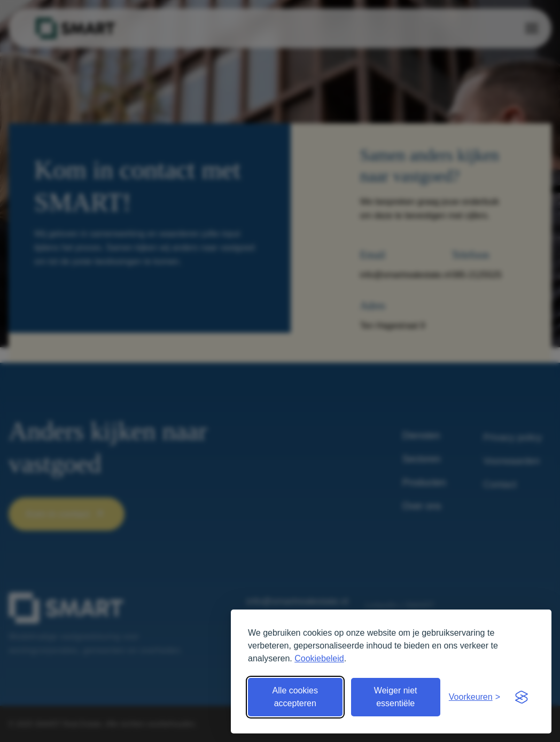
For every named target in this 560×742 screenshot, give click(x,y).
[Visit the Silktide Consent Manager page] (522, 697)
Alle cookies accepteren (295, 697)
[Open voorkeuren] (475, 697)
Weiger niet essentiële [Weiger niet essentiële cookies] (396, 697)
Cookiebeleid (319, 658)
